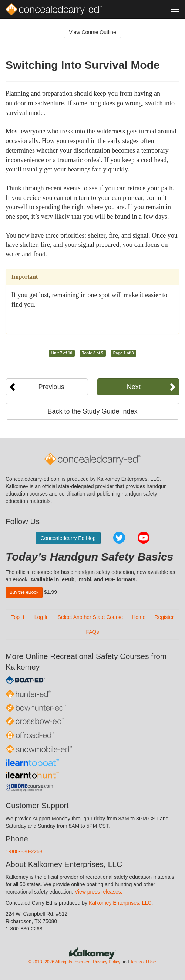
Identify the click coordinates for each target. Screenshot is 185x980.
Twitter (119, 538)
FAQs (92, 632)
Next (134, 387)
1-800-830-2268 (24, 851)
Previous (51, 387)
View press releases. (99, 892)
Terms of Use (143, 962)
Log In (42, 617)
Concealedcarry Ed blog (68, 538)
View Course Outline (92, 32)
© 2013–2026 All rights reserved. (60, 962)
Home (139, 617)
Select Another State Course (90, 617)
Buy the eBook (24, 592)
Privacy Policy (107, 962)
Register (164, 617)
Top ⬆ (18, 617)
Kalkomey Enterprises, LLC (120, 903)
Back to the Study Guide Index (92, 411)
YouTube (144, 538)
